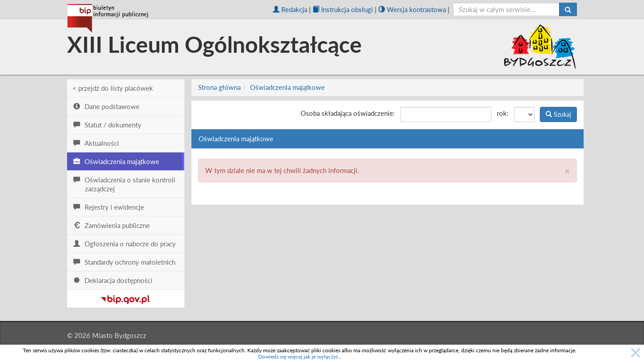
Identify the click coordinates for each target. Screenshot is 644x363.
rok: (503, 113)
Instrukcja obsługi (343, 9)
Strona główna (219, 87)
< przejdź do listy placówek (113, 88)
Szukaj (558, 114)
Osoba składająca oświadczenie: (348, 113)
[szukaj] (506, 9)
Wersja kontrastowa (412, 9)
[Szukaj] (568, 9)
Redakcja (290, 9)
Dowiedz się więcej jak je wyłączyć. (299, 357)
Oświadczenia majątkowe (287, 87)
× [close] (567, 171)
